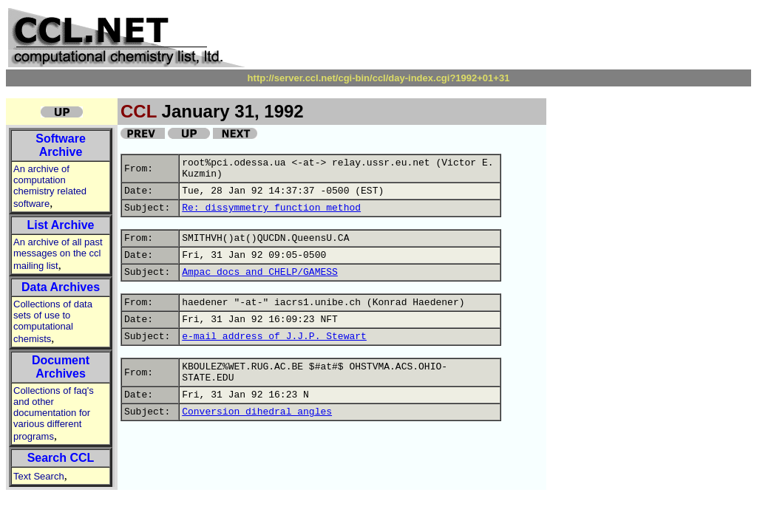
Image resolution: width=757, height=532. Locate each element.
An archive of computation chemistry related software (50, 186)
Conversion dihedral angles (257, 412)
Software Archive (61, 145)
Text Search (39, 476)
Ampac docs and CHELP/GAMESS (260, 272)
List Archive (61, 225)
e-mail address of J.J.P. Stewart (274, 337)
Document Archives (61, 367)
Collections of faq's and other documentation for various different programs (54, 413)
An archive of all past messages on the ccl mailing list (58, 254)
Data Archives (61, 287)
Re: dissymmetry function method (271, 208)
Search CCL (61, 458)
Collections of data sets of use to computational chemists (53, 321)
